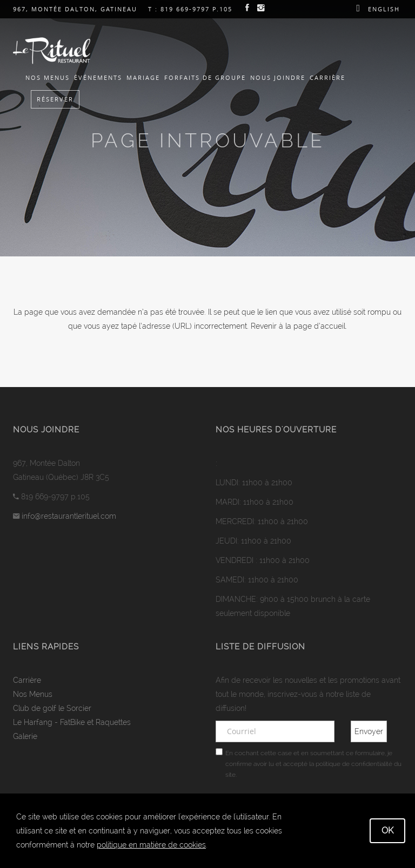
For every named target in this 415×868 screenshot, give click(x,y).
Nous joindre (278, 77)
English (384, 9)
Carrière (327, 77)
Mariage (143, 77)
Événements (98, 77)
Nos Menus (48, 77)
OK (387, 830)
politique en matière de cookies (151, 845)
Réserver (55, 99)
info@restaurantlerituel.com (69, 516)
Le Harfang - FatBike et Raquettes (72, 722)
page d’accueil (319, 326)
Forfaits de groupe (205, 77)
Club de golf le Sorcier (52, 708)
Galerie (25, 736)
